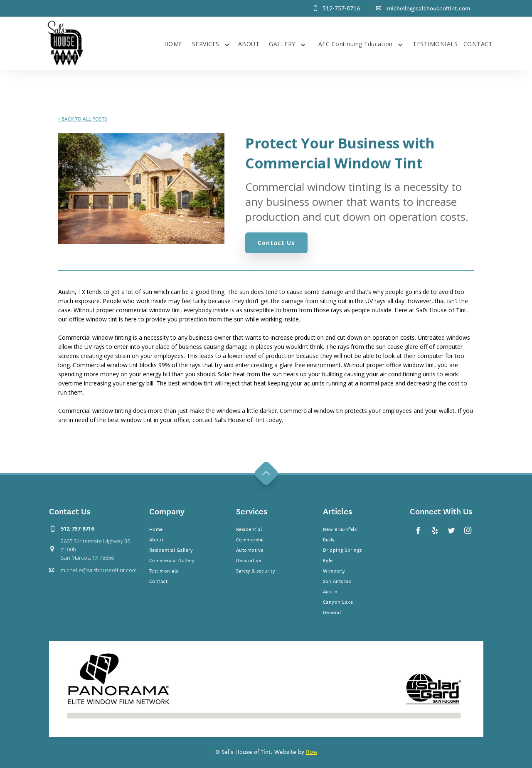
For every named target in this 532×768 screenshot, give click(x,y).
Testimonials (164, 570)
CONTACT (478, 44)
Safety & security (256, 570)
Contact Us (276, 243)
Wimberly (334, 570)
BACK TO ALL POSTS (83, 118)
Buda (329, 539)
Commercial (250, 539)
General (332, 612)
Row (312, 751)
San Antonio (337, 580)
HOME (173, 44)
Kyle (328, 560)
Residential (249, 528)
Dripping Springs (342, 549)
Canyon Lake (338, 601)
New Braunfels (340, 528)
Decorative (249, 560)
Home (156, 528)
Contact (159, 580)
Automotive (250, 549)
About (156, 539)
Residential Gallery (171, 549)
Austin (330, 591)
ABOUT (249, 44)
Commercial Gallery (172, 560)
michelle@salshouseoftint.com (99, 570)
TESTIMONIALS (435, 44)
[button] (211, 43)
